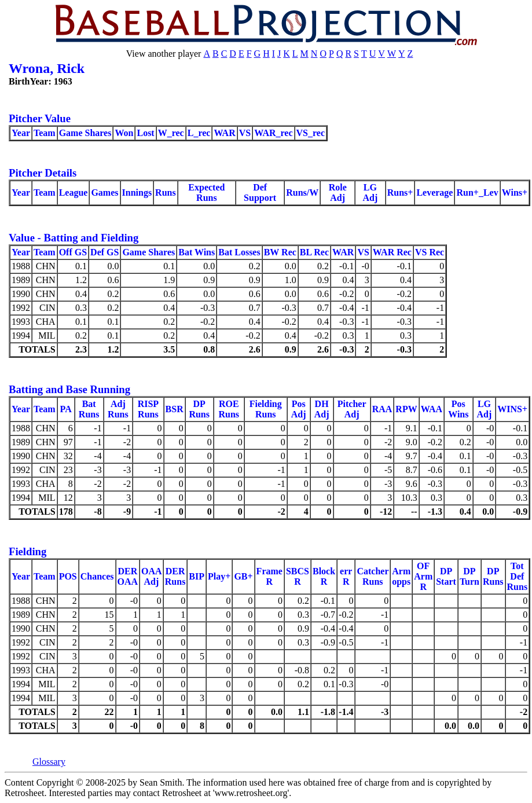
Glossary (49, 762)
